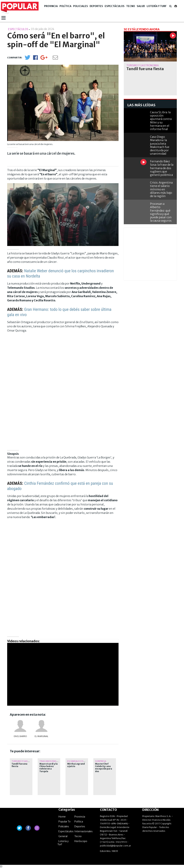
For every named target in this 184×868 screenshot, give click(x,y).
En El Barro (20, 736)
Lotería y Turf (157, 6)
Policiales (81, 6)
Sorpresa (101, 761)
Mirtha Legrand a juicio (76, 765)
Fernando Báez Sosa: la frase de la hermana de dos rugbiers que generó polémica (162, 168)
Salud (141, 6)
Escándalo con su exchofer (83, 761)
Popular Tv (65, 822)
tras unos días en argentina (56, 761)
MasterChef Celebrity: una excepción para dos (104, 768)
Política (65, 6)
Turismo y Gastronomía (26, 761)
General (63, 836)
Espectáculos (115, 6)
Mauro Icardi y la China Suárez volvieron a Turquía (48, 768)
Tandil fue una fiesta (19, 765)
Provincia (51, 6)
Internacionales (84, 831)
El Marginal (41, 736)
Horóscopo (81, 841)
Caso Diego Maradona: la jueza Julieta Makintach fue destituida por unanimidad (160, 145)
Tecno (131, 6)
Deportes (96, 6)
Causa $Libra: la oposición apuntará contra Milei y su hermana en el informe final (161, 121)
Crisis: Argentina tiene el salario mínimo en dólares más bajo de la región (161, 189)
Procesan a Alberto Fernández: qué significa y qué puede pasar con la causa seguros (161, 212)
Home (62, 817)
